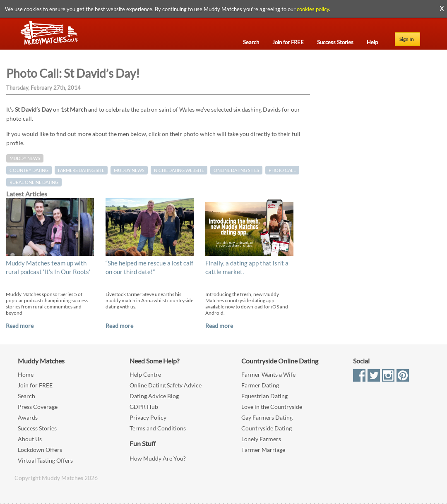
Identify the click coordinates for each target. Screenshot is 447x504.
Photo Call (282, 170)
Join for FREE (35, 385)
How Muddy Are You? (158, 458)
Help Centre (145, 374)
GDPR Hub (144, 407)
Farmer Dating (260, 385)
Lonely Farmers (261, 439)
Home (26, 374)
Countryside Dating (267, 428)
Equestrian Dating (264, 396)
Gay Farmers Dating (267, 417)
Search (26, 396)
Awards (28, 417)
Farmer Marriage (263, 450)
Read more (20, 326)
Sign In (407, 39)
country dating (29, 170)
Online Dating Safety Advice (166, 385)
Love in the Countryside (272, 407)
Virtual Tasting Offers (45, 460)
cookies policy (313, 9)
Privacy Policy (148, 417)
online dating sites (236, 170)
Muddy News (25, 158)
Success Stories (37, 428)
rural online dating (34, 182)
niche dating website (179, 170)
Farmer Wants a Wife (268, 374)
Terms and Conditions (158, 428)
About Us (30, 439)
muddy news (129, 170)
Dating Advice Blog (154, 396)
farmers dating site (81, 170)
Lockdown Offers (40, 450)
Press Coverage (38, 407)
